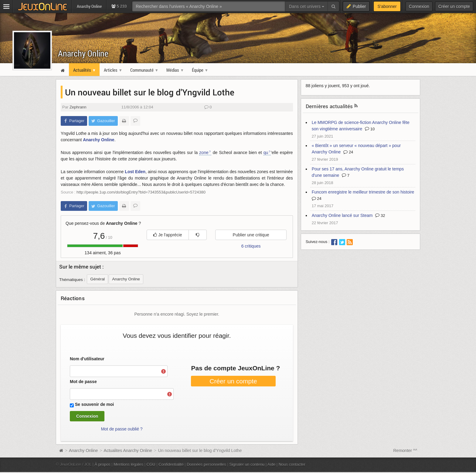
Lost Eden (135, 172)
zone (204, 153)
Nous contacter (292, 464)
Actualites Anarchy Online (128, 451)
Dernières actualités (329, 106)
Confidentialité (171, 464)
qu (266, 153)
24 (348, 152)
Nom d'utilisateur (87, 359)
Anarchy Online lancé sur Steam (342, 215)
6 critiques (251, 246)
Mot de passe (83, 382)
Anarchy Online (83, 53)
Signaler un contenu (247, 464)
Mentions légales (128, 464)
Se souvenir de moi (94, 404)
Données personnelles (206, 464)
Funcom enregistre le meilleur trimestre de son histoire (363, 192)
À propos (103, 464)
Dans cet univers (307, 6)
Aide (271, 464)
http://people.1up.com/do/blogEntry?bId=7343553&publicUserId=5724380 (141, 192)
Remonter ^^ (405, 451)
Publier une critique (251, 235)
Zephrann (78, 107)
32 (380, 216)
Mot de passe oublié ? (122, 429)
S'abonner (387, 6)
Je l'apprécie (168, 235)
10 (370, 129)
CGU (151, 464)
